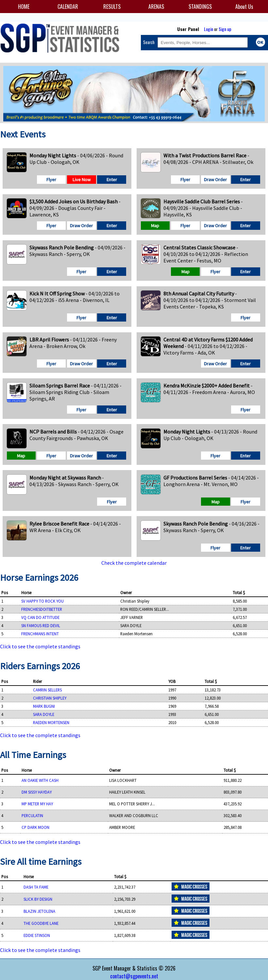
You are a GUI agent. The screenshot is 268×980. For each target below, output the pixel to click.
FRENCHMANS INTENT (40, 634)
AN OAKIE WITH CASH (40, 780)
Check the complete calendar (134, 563)
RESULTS (112, 7)
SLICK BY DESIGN (38, 899)
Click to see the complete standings (40, 646)
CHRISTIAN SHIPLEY (50, 698)
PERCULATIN (32, 815)
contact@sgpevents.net (134, 976)
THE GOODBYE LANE (41, 923)
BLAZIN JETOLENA (39, 911)
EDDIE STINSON (37, 935)
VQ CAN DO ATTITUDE (40, 617)
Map (155, 226)
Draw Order (215, 180)
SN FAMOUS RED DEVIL (41, 625)
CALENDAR (68, 7)
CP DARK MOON (35, 827)
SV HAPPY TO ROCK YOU (42, 601)
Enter (112, 180)
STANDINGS (200, 7)
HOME (24, 7)
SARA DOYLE (44, 714)
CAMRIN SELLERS (47, 690)
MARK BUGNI (44, 706)
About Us (244, 7)
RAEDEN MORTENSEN (51, 722)
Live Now (82, 180)
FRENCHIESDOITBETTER (42, 609)
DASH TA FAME (36, 887)
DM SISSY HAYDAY (37, 792)
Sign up (225, 29)
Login (209, 29)
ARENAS (156, 7)
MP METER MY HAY (37, 804)
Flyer (51, 180)
